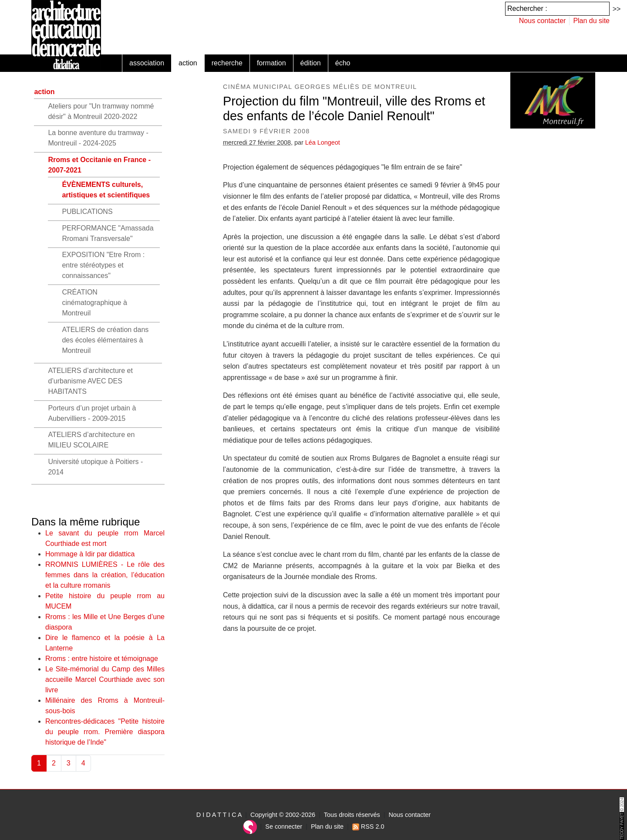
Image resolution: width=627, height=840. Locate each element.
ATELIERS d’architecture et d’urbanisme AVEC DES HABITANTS (90, 381)
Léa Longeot (323, 142)
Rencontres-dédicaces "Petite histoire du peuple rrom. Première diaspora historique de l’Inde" (105, 732)
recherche (227, 63)
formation (271, 63)
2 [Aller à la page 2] (54, 763)
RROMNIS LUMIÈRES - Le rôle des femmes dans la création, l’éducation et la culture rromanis (105, 575)
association (147, 63)
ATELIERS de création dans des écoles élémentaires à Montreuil (105, 340)
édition (311, 63)
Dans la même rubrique (86, 522)
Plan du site (591, 21)
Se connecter (284, 826)
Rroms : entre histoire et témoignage (102, 659)
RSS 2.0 (368, 826)
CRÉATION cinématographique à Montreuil (94, 303)
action (188, 63)
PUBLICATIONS (87, 212)
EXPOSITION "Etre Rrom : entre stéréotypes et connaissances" (103, 265)
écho (343, 63)
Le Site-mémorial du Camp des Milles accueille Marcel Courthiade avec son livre (105, 679)
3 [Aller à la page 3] (69, 763)
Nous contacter (543, 21)
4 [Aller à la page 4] (83, 763)
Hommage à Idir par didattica (90, 554)
